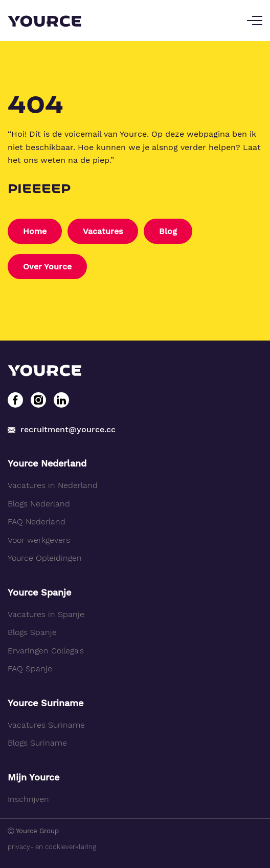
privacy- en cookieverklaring (52, 847)
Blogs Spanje (32, 632)
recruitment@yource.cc (62, 429)
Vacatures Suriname (46, 725)
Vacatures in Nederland (53, 485)
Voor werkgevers (39, 540)
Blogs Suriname (37, 743)
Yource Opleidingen (45, 558)
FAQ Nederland (37, 522)
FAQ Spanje (30, 669)
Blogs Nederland (39, 504)
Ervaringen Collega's (46, 651)
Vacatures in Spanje (46, 614)
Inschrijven (28, 799)
